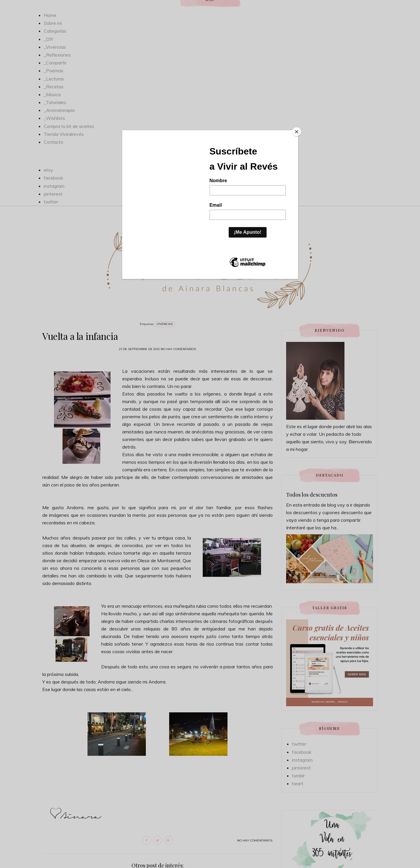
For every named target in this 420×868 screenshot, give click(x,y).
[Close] (297, 132)
